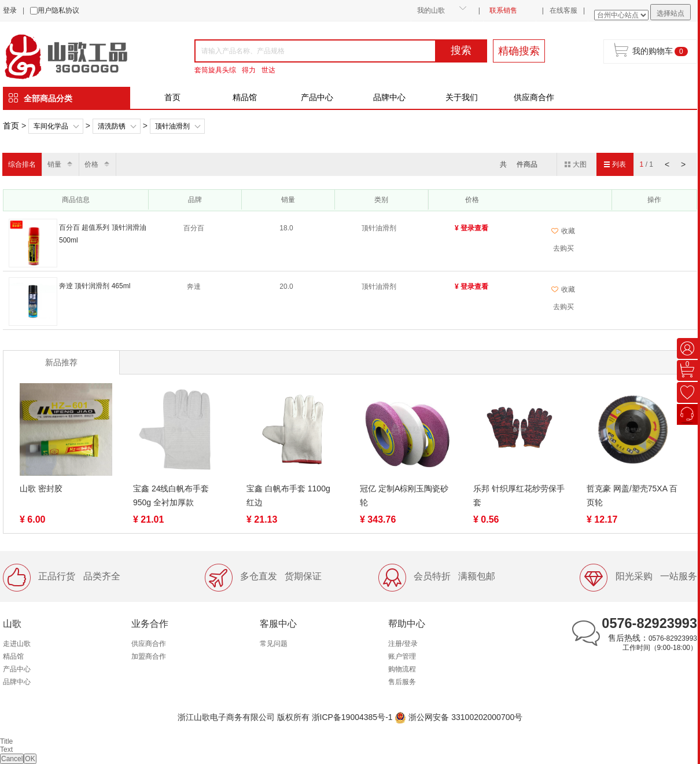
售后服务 (402, 682)
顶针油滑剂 (172, 126)
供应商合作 (534, 97)
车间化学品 (51, 126)
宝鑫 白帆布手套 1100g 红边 (288, 495)
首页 (172, 97)
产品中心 (317, 97)
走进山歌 (17, 644)
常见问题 (274, 644)
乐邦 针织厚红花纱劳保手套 (519, 495)
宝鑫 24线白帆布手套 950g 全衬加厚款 (171, 495)
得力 (249, 70)
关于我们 (462, 97)
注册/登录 (403, 644)
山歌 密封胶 (41, 488)
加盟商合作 (149, 656)
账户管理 (402, 656)
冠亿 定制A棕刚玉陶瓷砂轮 (404, 495)
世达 (268, 70)
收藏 (563, 231)
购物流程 (402, 669)
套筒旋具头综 (215, 70)
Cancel (12, 759)
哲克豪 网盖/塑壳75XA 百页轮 (632, 495)
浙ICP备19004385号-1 (352, 717)
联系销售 (503, 10)
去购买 (563, 248)
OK (30, 759)
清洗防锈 (112, 126)
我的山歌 (431, 10)
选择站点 (670, 13)
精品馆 (245, 97)
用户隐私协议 (58, 10)
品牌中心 (389, 97)
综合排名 (22, 164)
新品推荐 (61, 362)
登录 (10, 10)
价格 (91, 164)
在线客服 (563, 10)
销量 (54, 164)
